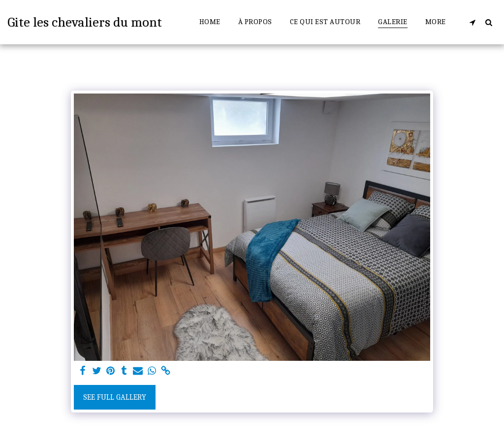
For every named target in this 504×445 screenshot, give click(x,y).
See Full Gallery (115, 397)
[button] (472, 22)
